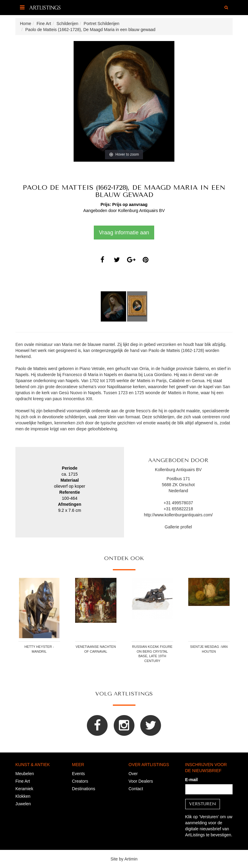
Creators (80, 781)
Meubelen (25, 774)
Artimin (131, 859)
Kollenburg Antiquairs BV (141, 211)
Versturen (203, 804)
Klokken (23, 796)
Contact (136, 789)
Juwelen (23, 804)
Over (133, 774)
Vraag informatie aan (124, 233)
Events (79, 774)
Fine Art (23, 781)
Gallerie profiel (178, 527)
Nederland (178, 491)
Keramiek (24, 789)
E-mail (192, 780)
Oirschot (187, 485)
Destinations (84, 789)
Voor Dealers (141, 781)
